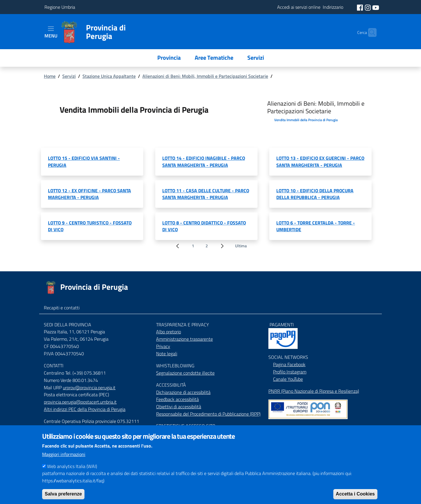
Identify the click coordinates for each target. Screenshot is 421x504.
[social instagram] (368, 7)
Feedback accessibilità (177, 399)
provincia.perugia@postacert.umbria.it (80, 402)
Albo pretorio (169, 332)
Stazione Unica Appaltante (109, 76)
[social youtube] (376, 7)
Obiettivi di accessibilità (179, 407)
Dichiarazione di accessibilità (183, 392)
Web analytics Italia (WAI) (72, 472)
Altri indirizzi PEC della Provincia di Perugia (85, 409)
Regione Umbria (60, 7)
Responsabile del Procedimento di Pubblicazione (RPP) (208, 414)
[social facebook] (360, 7)
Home (50, 76)
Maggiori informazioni (64, 460)
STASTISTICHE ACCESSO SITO (186, 426)
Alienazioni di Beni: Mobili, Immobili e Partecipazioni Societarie (205, 76)
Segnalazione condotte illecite (185, 373)
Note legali (167, 354)
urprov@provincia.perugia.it (89, 388)
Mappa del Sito (283, 427)
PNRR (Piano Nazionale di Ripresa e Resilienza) (314, 391)
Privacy (163, 346)
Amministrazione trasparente (184, 339)
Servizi (69, 76)
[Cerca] (370, 32)
